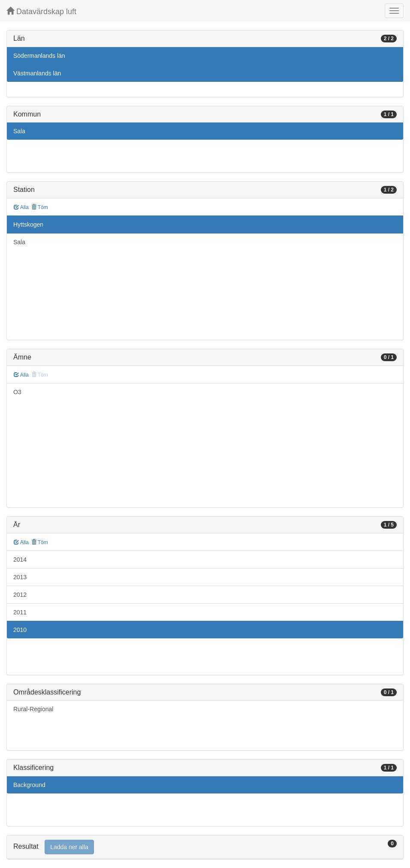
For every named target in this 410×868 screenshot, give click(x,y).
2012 (20, 595)
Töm (40, 207)
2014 (20, 560)
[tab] (205, 847)
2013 (20, 577)
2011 (20, 612)
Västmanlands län (37, 73)
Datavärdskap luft (41, 11)
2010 (20, 630)
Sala (19, 131)
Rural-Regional (33, 709)
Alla (21, 207)
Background (29, 785)
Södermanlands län (39, 56)
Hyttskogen (28, 224)
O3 (17, 392)
